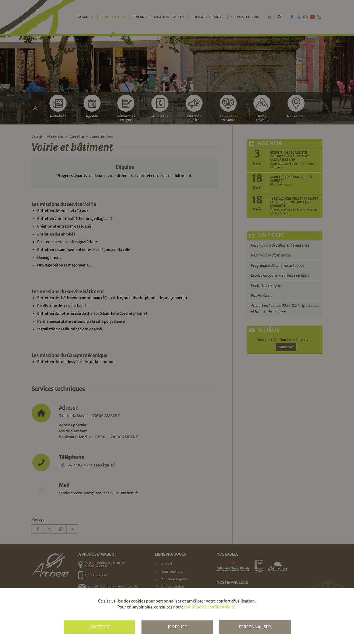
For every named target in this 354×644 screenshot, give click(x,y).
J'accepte (99, 627)
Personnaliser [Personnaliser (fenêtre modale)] (255, 627)
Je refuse (177, 627)
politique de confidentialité (210, 607)
